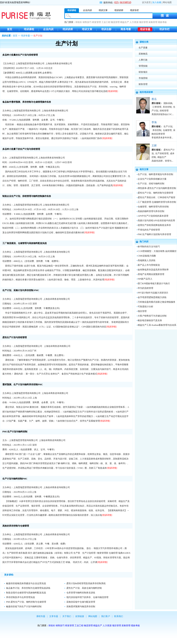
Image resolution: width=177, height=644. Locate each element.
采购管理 (153, 22)
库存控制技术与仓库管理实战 (20, 597)
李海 (154, 122)
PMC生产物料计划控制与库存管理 (154, 234)
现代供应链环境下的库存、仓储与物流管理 (87, 597)
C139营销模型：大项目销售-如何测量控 (157, 251)
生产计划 (168, 127)
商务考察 (126, 29)
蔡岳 (154, 99)
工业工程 (106, 22)
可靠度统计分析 (145, 307)
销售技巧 (87, 22)
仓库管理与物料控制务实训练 (81, 593)
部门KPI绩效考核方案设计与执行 (154, 283)
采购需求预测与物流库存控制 (81, 607)
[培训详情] (113, 91)
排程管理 (164, 111)
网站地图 (167, 2)
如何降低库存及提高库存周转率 (153, 270)
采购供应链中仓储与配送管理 (81, 602)
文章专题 (54, 616)
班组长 (79, 22)
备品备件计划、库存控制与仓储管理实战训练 (28, 588)
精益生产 (125, 22)
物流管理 (115, 22)
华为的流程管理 (145, 288)
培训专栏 (164, 29)
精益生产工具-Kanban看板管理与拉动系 (157, 325)
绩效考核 (162, 22)
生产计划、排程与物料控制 (151, 184)
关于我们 (67, 616)
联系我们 (119, 616)
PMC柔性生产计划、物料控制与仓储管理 (26, 602)
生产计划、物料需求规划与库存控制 (155, 174)
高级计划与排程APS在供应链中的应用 (156, 221)
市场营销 (143, 78)
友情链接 (80, 616)
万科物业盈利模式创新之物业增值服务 (157, 302)
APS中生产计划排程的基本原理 (153, 216)
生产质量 (143, 48)
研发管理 (96, 22)
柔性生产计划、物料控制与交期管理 (155, 193)
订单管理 (157, 107)
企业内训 (48, 29)
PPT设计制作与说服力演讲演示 (153, 293)
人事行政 (143, 60)
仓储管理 (167, 130)
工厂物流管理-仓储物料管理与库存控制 (157, 202)
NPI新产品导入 (145, 279)
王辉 (154, 146)
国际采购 (168, 103)
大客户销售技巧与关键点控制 (152, 316)
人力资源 (134, 22)
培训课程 (29, 29)
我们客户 (106, 616)
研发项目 (143, 72)
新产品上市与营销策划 (149, 265)
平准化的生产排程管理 (149, 230)
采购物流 (143, 54)
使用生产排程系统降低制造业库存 (154, 225)
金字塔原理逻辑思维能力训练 (152, 297)
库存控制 (167, 107)
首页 (10, 29)
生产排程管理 (162, 153)
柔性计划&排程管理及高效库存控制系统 (86, 583)
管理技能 (143, 66)
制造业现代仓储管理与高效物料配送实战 (26, 593)
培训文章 (87, 29)
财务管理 (143, 84)
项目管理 (143, 22)
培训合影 (106, 29)
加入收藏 (157, 2)
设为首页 (146, 2)
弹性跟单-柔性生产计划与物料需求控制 (157, 188)
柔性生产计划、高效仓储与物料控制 (84, 588)
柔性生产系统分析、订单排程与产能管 (157, 197)
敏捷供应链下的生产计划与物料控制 (24, 607)
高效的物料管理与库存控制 (151, 211)
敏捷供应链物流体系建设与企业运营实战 (26, 583)
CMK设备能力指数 (147, 256)
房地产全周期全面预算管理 (151, 274)
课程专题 (41, 616)
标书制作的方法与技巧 (149, 247)
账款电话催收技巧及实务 (150, 320)
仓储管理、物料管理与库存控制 (153, 207)
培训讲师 (68, 29)
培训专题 (145, 29)
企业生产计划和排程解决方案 (152, 179)
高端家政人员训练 (147, 260)
